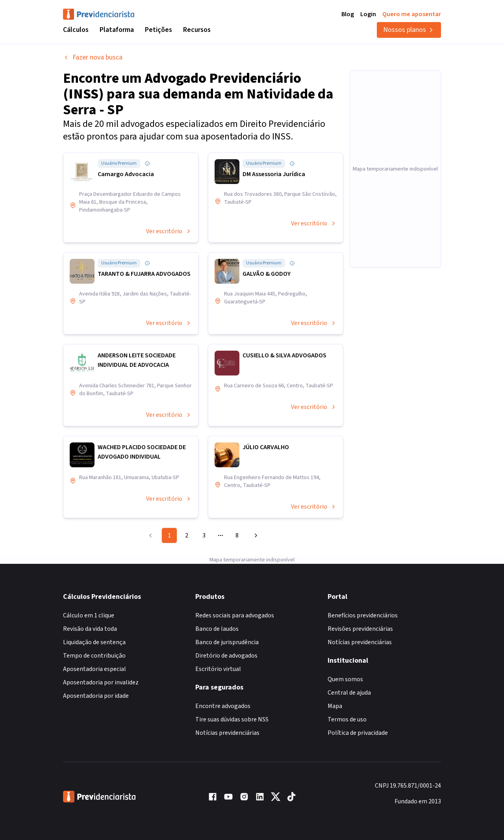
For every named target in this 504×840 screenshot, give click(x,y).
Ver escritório (169, 231)
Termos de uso (347, 719)
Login (368, 14)
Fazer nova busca (93, 57)
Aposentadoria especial (94, 669)
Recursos (197, 30)
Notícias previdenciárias (227, 733)
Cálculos (76, 30)
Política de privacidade (358, 733)
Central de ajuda (349, 693)
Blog (348, 14)
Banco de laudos (217, 629)
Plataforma (117, 30)
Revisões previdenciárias (360, 629)
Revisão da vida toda (90, 629)
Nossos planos (409, 30)
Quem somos (345, 679)
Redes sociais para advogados (235, 615)
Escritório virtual (218, 669)
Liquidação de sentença (94, 642)
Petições (158, 30)
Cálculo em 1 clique (89, 615)
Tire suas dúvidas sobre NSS (232, 719)
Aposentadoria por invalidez (101, 682)
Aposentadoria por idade (96, 696)
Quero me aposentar (412, 14)
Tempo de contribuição (94, 656)
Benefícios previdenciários (363, 615)
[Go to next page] (255, 535)
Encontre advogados (223, 706)
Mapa (335, 706)
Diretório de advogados (226, 656)
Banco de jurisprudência (227, 642)
